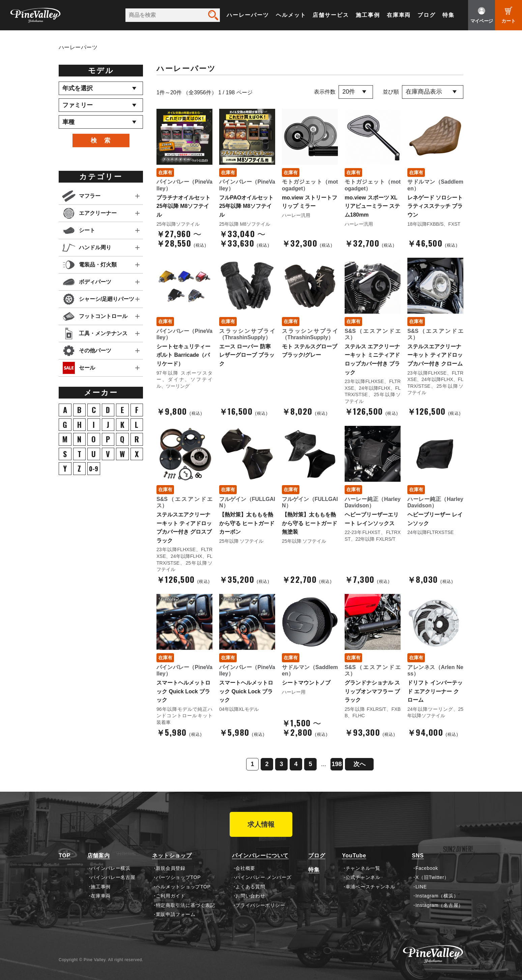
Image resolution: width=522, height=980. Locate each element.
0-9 (94, 469)
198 (337, 764)
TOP (65, 856)
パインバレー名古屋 (113, 877)
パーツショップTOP (178, 877)
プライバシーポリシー (260, 905)
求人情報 (261, 824)
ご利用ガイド (171, 896)
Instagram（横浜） (437, 896)
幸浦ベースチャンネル (370, 887)
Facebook (427, 868)
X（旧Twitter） (432, 877)
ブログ (427, 15)
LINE (421, 887)
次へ (359, 764)
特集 (448, 15)
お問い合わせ (250, 896)
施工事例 (368, 15)
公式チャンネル (363, 877)
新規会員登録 (171, 868)
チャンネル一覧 (363, 868)
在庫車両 (399, 15)
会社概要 (245, 868)
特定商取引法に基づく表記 (185, 905)
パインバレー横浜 (111, 868)
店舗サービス (331, 15)
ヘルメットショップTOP (183, 887)
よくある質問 (250, 887)
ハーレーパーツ (248, 15)
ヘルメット (291, 15)
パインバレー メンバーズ (263, 877)
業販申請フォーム (176, 914)
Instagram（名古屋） (439, 905)
